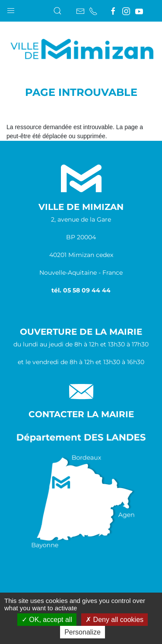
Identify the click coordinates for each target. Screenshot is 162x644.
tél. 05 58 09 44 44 (81, 290)
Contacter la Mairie (81, 414)
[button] (11, 9)
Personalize (83, 632)
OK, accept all (47, 620)
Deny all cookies (114, 620)
